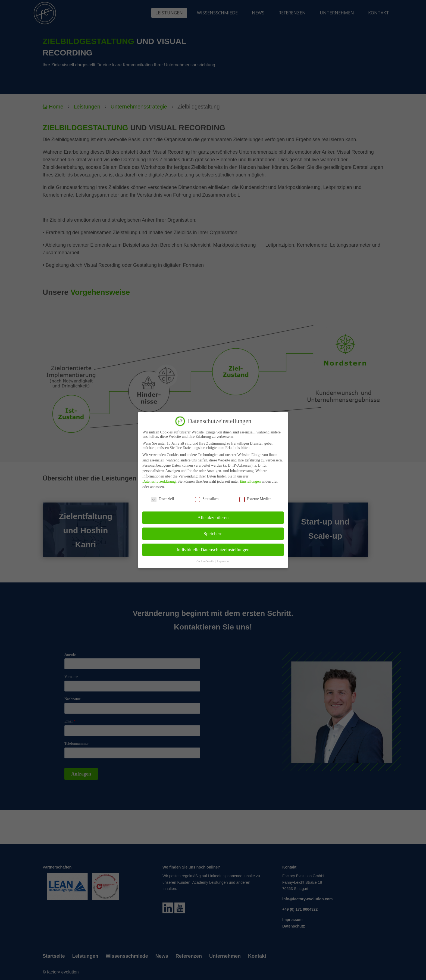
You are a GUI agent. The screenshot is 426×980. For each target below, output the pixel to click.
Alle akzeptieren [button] (213, 517)
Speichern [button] (213, 534)
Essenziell (163, 499)
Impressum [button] (223, 561)
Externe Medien (255, 499)
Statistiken (207, 499)
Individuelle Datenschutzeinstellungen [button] (213, 550)
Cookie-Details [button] (205, 561)
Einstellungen (250, 481)
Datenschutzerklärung (159, 481)
